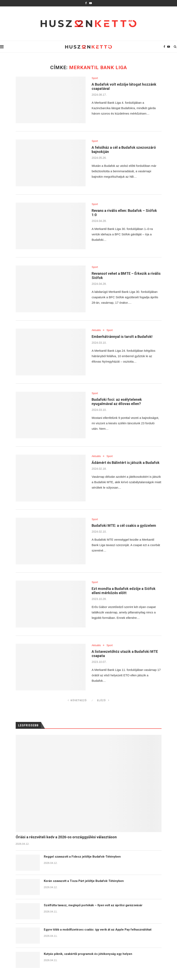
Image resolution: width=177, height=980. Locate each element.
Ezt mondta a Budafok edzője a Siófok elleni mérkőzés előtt (124, 591)
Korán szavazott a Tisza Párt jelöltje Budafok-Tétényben (84, 881)
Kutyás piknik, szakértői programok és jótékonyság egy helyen (88, 954)
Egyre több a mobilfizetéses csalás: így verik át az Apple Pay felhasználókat (98, 930)
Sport (95, 78)
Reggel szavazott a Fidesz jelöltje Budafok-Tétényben (82, 857)
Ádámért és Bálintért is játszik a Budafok (126, 463)
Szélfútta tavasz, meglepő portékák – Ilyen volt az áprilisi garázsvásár (93, 905)
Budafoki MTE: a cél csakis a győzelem (124, 525)
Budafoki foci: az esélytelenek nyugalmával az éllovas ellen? (117, 402)
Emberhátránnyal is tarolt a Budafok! (122, 337)
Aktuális (96, 330)
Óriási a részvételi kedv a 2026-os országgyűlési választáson (66, 837)
